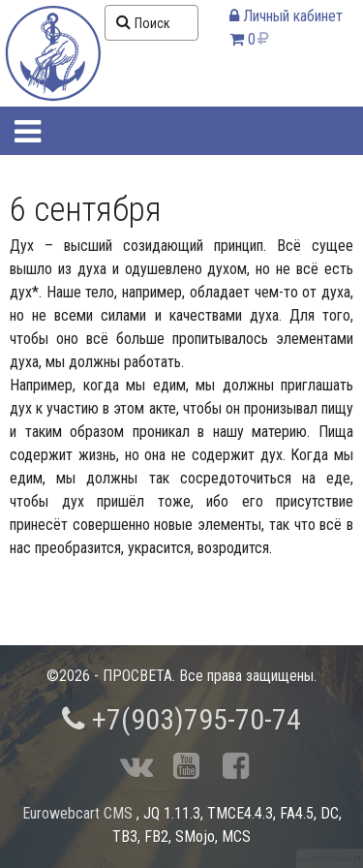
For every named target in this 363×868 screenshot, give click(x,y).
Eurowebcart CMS (77, 813)
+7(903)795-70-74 (181, 719)
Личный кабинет (286, 16)
